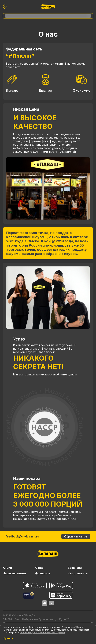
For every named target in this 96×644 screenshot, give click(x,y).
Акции (7, 568)
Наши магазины (14, 573)
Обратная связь (76, 536)
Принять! (8, 638)
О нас (39, 568)
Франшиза (43, 573)
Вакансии (75, 568)
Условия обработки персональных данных (43, 632)
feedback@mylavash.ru (22, 536)
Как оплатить (78, 573)
